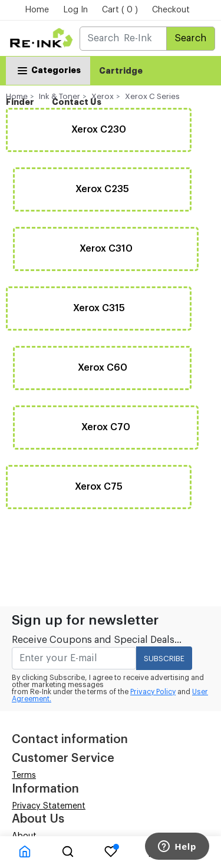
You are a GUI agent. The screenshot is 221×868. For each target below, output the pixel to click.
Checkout (171, 10)
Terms (24, 775)
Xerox (103, 96)
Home (37, 10)
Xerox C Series (152, 96)
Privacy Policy (153, 692)
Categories (48, 70)
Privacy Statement (49, 806)
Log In (75, 10)
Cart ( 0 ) (120, 10)
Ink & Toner (60, 96)
